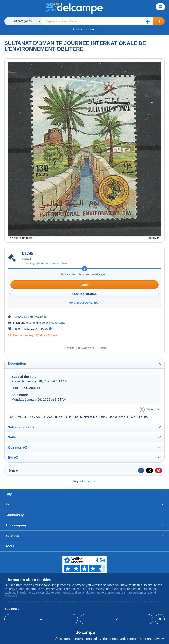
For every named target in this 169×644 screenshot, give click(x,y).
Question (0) (18, 447)
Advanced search (84, 29)
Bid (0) (13, 457)
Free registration (84, 294)
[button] (148, 21)
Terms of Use (136, 639)
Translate (150, 410)
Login (84, 285)
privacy (158, 639)
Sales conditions (21, 427)
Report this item (84, 481)
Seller (12, 437)
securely (24, 317)
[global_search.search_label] (98, 21)
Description (17, 363)
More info (11, 609)
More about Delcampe (84, 303)
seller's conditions (53, 323)
